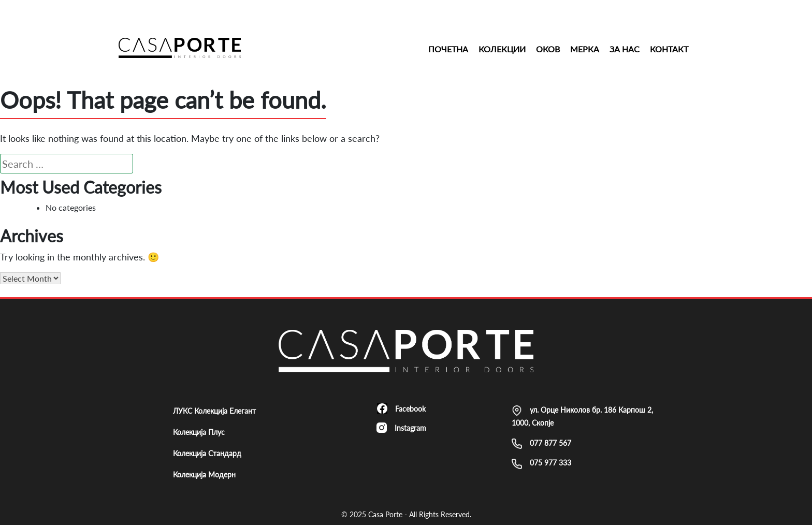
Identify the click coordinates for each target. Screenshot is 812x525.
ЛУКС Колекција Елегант (214, 411)
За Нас (625, 49)
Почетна (448, 49)
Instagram (401, 428)
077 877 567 (541, 444)
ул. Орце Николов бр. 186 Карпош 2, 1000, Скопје (582, 416)
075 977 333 (541, 463)
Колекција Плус (199, 432)
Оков (548, 49)
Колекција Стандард (207, 453)
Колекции (502, 49)
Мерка (585, 49)
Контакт (669, 49)
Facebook (401, 409)
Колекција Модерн (204, 475)
